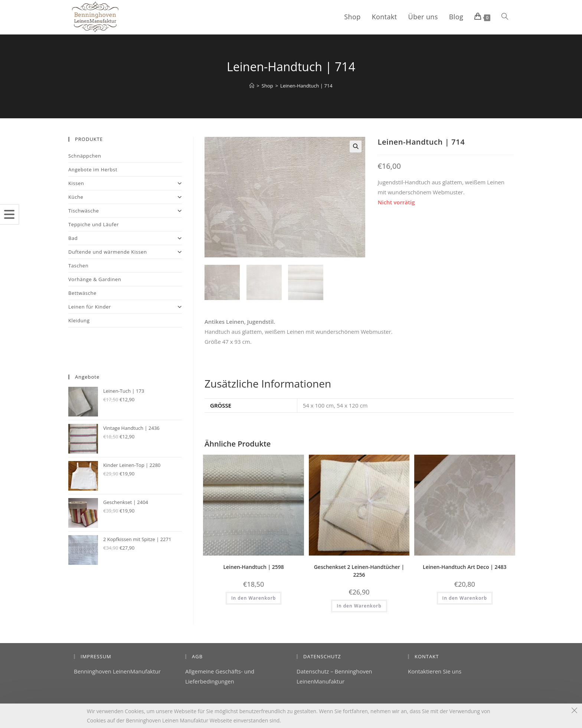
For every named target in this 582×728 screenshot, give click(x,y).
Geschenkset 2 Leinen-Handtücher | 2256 (359, 571)
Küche (125, 197)
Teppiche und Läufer (94, 224)
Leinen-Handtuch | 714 (306, 86)
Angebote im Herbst (93, 169)
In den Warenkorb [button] (254, 598)
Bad (125, 238)
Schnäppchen (85, 156)
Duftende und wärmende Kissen (125, 252)
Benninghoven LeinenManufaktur (117, 671)
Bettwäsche (82, 293)
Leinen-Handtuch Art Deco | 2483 (465, 567)
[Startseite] (252, 86)
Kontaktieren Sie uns (435, 671)
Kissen (125, 183)
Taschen (78, 266)
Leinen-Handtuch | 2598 (253, 567)
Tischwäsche (125, 211)
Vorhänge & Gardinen (95, 279)
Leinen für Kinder (125, 307)
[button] (356, 146)
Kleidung (79, 320)
